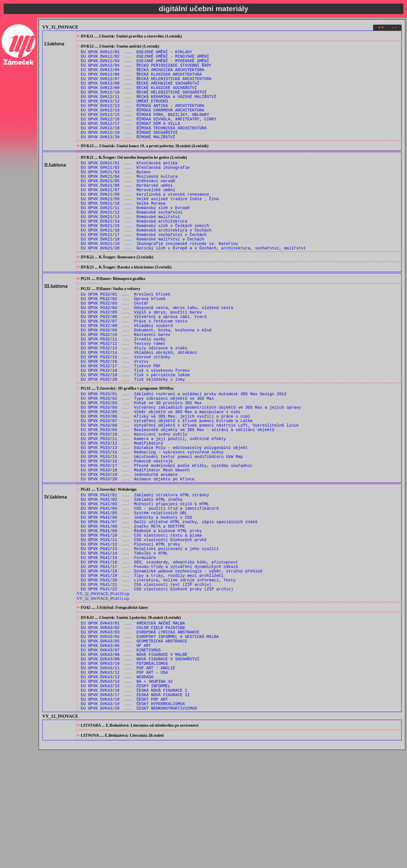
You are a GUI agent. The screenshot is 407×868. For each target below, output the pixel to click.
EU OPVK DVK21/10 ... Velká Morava (123, 233)
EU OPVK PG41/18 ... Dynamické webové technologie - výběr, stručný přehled (172, 664)
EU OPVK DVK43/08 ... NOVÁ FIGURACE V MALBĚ (134, 760)
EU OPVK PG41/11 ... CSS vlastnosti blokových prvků (144, 627)
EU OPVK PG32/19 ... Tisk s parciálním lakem (135, 433)
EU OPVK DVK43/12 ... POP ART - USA (125, 781)
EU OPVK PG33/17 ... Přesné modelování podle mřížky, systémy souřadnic (167, 540)
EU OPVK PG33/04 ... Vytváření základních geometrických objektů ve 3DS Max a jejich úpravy (191, 471)
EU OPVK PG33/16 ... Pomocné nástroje (127, 535)
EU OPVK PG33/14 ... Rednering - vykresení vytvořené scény (152, 524)
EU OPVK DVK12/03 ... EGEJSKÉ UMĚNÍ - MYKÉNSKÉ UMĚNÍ (145, 65)
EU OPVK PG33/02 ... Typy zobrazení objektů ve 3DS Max (147, 460)
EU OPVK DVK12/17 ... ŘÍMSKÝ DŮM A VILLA (131, 140)
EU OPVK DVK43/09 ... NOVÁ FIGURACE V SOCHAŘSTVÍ (140, 765)
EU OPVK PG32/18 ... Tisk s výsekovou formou (135, 428)
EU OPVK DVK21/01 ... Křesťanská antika (129, 185)
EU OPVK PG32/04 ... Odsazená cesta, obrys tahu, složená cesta (157, 353)
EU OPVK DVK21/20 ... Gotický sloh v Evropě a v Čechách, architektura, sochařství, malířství (193, 286)
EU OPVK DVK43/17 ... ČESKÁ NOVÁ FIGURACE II (135, 808)
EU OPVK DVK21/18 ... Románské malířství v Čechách (143, 275)
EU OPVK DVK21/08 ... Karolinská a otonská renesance (145, 222)
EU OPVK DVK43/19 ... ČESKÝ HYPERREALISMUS (133, 819)
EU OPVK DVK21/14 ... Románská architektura (134, 254)
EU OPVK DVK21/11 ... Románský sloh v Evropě (135, 238)
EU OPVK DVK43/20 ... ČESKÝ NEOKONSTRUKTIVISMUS (139, 824)
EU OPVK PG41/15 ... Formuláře (118, 648)
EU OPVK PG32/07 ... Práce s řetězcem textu (134, 369)
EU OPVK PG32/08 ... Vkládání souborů (127, 375)
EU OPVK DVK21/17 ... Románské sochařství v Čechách (144, 270)
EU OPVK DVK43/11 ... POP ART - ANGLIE (128, 776)
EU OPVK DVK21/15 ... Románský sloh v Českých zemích (145, 259)
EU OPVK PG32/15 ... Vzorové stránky (126, 412)
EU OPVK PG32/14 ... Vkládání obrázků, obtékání (139, 407)
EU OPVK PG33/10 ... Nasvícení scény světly (134, 503)
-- (394, 28)
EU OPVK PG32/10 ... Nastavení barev (126, 385)
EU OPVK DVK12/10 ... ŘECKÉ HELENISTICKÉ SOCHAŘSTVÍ (144, 103)
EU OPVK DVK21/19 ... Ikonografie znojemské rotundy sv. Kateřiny (160, 281)
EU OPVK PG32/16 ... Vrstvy (115, 417)
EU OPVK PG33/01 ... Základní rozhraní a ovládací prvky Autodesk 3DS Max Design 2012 (184, 455)
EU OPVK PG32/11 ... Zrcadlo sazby (123, 391)
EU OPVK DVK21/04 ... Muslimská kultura (129, 201)
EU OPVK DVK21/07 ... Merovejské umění (128, 217)
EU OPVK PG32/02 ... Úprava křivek (123, 343)
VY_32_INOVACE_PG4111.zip (103, 695)
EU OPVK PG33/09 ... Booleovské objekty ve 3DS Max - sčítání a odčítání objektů (178, 498)
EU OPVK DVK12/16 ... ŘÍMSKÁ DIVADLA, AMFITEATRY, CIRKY (149, 134)
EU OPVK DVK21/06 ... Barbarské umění (127, 211)
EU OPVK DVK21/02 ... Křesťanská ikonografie (135, 190)
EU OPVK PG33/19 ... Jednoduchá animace (129, 551)
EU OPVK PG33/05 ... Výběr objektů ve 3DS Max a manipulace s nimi (161, 476)
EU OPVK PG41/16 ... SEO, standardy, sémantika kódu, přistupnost (160, 654)
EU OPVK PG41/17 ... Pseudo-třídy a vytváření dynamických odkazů (160, 659)
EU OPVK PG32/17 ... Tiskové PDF (121, 423)
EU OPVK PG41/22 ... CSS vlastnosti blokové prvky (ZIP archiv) (157, 686)
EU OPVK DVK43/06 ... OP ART (116, 749)
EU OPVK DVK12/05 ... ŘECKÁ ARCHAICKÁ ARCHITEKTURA (143, 76)
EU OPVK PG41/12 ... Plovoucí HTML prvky (131, 632)
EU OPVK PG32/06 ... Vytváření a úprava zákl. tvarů (144, 364)
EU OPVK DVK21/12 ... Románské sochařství (132, 243)
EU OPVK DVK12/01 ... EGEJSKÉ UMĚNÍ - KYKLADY (137, 55)
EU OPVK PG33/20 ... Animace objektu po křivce (138, 556)
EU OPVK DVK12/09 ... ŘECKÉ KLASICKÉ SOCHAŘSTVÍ (139, 97)
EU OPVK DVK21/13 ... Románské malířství (131, 249)
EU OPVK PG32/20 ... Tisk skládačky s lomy (133, 438)
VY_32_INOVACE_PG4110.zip (103, 691)
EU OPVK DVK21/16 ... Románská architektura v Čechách (146, 265)
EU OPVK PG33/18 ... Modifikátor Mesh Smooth (135, 545)
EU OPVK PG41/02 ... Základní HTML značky (132, 579)
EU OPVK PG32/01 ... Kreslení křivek (126, 337)
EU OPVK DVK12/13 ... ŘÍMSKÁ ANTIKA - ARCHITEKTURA (143, 119)
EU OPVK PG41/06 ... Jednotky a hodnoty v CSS (137, 601)
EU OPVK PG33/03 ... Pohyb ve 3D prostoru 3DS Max (141, 466)
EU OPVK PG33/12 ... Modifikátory (122, 513)
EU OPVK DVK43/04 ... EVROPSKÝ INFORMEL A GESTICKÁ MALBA (150, 739)
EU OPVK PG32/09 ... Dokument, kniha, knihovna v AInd (146, 380)
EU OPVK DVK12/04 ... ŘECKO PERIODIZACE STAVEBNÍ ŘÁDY (146, 71)
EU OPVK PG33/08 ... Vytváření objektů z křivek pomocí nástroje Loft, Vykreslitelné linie (190, 492)
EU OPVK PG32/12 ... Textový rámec (123, 396)
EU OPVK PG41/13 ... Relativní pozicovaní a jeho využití (150, 638)
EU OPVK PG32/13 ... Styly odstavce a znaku (134, 401)
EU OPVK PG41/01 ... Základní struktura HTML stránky (145, 574)
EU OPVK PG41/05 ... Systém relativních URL (134, 595)
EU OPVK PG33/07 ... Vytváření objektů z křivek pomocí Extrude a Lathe (167, 487)
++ (381, 28)
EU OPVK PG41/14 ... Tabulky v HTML (125, 643)
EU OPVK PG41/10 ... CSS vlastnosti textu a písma (141, 622)
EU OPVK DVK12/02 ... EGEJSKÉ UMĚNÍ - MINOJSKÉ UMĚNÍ (145, 60)
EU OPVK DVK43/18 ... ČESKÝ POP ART (125, 813)
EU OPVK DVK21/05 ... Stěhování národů (128, 206)
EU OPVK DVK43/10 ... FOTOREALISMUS (125, 771)
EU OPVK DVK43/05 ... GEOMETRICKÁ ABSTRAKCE (134, 744)
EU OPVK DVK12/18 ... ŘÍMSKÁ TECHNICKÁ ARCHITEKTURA (144, 145)
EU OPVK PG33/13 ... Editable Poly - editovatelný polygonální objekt (164, 519)
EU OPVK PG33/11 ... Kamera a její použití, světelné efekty (154, 508)
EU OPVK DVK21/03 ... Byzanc (116, 196)
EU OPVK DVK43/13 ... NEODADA (117, 787)
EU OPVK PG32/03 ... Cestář (115, 348)
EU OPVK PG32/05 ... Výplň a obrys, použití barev (141, 359)
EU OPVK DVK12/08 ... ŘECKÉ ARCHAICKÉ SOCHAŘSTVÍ (140, 92)
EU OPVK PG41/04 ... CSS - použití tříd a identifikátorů (150, 590)
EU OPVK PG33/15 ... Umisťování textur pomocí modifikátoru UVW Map (162, 529)
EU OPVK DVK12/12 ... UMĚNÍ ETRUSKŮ (125, 113)
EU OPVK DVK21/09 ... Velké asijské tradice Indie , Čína (150, 227)
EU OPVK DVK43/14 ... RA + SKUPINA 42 (127, 792)
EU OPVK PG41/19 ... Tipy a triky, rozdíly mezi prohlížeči (152, 670)
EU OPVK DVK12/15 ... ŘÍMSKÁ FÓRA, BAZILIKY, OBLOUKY (145, 129)
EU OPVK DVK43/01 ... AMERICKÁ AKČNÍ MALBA (133, 723)
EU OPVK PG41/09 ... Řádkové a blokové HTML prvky (141, 617)
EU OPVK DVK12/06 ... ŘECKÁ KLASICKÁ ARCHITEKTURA (141, 81)
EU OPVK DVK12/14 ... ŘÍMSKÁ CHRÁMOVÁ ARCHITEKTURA (143, 124)
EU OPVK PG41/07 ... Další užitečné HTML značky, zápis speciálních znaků (169, 606)
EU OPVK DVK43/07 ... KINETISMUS (121, 755)
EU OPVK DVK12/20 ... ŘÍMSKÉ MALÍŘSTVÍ (128, 156)
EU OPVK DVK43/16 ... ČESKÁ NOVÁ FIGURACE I (134, 803)
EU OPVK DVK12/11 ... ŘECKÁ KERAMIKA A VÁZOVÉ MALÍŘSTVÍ (149, 108)
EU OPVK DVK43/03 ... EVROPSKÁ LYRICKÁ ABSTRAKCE (140, 734)
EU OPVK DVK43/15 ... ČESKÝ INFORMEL (126, 797)
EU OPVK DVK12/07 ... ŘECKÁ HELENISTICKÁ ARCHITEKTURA (146, 87)
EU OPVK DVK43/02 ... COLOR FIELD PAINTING (133, 728)
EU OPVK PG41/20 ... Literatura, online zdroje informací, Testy (158, 675)
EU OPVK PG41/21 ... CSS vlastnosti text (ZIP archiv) (146, 680)
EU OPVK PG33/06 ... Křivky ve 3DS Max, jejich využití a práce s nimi (166, 482)
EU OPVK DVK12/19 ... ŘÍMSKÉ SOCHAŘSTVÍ (129, 150)
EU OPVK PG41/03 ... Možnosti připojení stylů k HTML (145, 585)
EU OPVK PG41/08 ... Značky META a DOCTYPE (133, 611)
